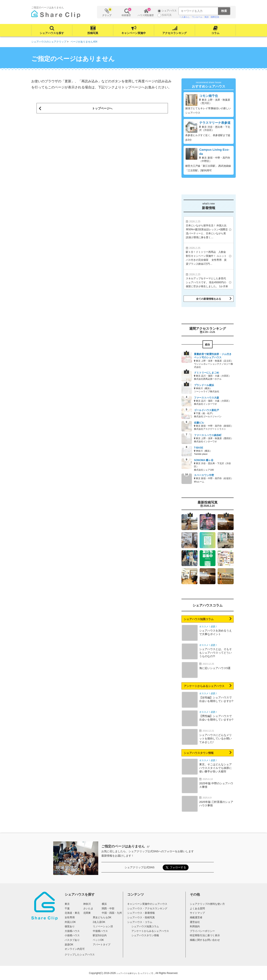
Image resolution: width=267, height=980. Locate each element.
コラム (215, 33)
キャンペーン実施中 (134, 33)
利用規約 (195, 926)
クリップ (107, 12)
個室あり (70, 926)
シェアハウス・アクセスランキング (147, 909)
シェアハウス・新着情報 (141, 913)
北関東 (87, 913)
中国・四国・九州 (112, 913)
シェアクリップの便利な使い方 (207, 904)
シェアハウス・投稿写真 (141, 917)
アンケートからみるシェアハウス (204, 686)
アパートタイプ (102, 945)
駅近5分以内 (100, 935)
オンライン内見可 (75, 949)
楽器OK (69, 945)
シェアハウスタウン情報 (199, 753)
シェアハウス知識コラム (199, 619)
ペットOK (98, 940)
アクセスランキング (174, 33)
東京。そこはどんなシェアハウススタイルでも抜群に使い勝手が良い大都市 (215, 768)
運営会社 (195, 922)
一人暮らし (185, 17)
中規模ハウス (100, 931)
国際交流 (215, 17)
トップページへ (102, 108)
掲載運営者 (196, 917)
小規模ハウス (72, 935)
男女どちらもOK (102, 917)
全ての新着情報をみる (209, 299)
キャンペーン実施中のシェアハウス (147, 904)
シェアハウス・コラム (140, 922)
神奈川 (87, 904)
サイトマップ (197, 913)
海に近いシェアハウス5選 (215, 668)
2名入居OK (99, 922)
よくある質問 (197, 909)
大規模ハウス (72, 931)
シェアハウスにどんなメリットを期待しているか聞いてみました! (215, 739)
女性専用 (70, 917)
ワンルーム (197, 17)
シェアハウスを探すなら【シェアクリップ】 (135, 973)
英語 (207, 17)
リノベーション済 (103, 926)
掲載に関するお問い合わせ (205, 940)
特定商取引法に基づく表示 (205, 935)
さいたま (88, 909)
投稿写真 (93, 33)
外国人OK (70, 922)
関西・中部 (108, 909)
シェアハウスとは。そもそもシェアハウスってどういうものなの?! (215, 653)
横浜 (104, 904)
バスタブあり (72, 940)
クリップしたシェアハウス (80, 955)
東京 (67, 904)
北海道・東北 (72, 913)
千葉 (67, 909)
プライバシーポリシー (202, 931)
